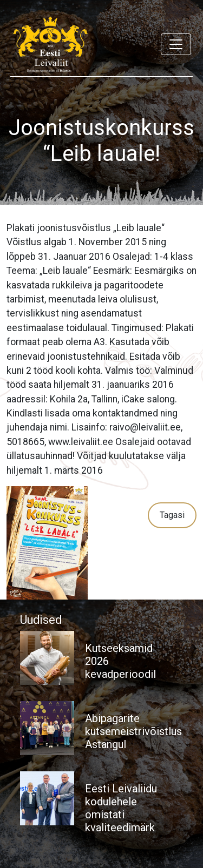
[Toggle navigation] (176, 44)
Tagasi (172, 515)
